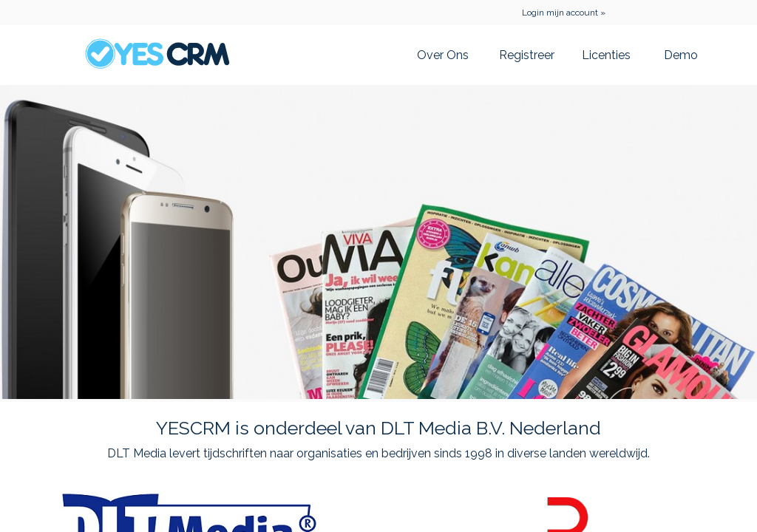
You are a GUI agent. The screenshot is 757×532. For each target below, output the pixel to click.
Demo (681, 55)
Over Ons (443, 55)
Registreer (527, 55)
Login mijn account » (564, 13)
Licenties (606, 55)
